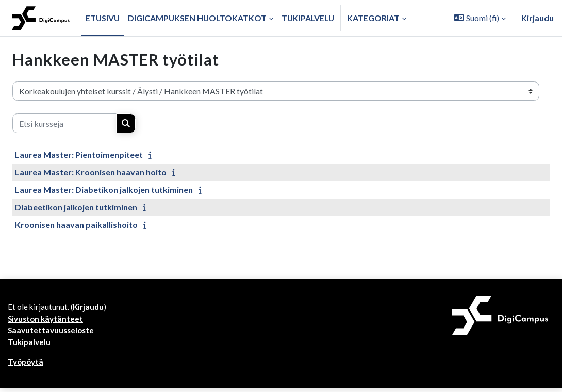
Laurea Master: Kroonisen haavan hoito (91, 172)
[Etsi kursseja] (64, 123)
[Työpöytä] (41, 18)
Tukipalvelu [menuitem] (308, 18)
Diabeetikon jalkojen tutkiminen (76, 207)
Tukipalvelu (29, 345)
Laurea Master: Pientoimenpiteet (79, 154)
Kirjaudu (538, 18)
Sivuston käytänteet (46, 320)
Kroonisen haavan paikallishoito (76, 225)
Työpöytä (26, 365)
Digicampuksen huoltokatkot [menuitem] (197, 18)
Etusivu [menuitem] (103, 18)
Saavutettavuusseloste (52, 332)
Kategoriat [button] (373, 18)
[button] (480, 18)
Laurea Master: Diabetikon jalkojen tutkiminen (104, 190)
